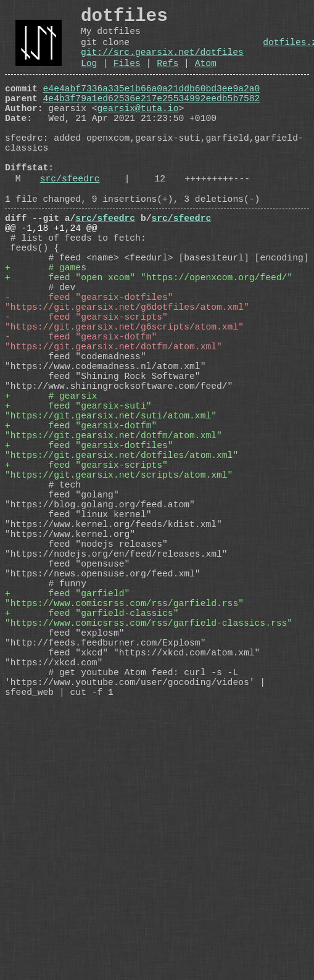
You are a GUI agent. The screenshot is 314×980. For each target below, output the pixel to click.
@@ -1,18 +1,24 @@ (51, 273)
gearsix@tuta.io (138, 129)
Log (89, 77)
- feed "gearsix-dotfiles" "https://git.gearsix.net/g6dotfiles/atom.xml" (127, 366)
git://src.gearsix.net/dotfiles (162, 63)
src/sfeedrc (70, 217)
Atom (206, 77)
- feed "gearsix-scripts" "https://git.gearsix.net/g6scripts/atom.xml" (124, 391)
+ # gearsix (51, 483)
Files (127, 77)
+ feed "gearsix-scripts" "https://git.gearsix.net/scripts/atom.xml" (119, 576)
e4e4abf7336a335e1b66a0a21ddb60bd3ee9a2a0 (152, 104)
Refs (167, 77)
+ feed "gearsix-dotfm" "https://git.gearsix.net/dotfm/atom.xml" (114, 526)
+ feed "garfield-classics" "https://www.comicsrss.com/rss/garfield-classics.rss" (149, 761)
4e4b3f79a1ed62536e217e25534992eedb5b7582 (152, 117)
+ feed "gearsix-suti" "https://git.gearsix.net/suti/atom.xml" (111, 502)
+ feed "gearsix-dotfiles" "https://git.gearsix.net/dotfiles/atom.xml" (122, 551)
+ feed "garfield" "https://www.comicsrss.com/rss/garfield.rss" (124, 736)
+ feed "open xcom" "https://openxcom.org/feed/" (149, 335)
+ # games (46, 323)
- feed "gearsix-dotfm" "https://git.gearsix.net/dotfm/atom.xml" (114, 415)
